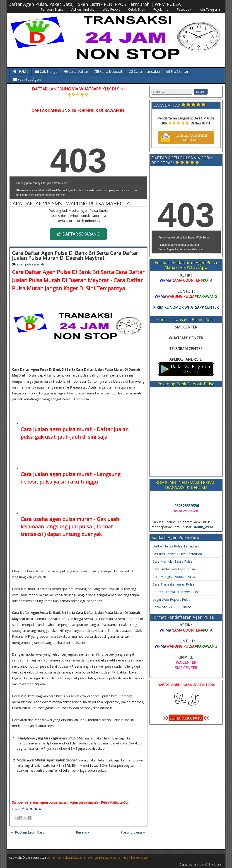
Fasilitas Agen (27, 79)
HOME (21, 71)
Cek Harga (46, 71)
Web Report (111, 9)
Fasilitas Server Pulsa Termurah (177, 554)
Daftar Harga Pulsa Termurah (176, 546)
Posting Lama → (133, 832)
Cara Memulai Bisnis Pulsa (173, 561)
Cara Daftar (76, 71)
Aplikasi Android (83, 9)
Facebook (184, 9)
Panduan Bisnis (52, 9)
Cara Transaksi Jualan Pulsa (173, 584)
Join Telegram (210, 9)
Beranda (82, 832)
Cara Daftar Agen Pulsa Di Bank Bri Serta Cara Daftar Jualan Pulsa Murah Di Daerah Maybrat (75, 255)
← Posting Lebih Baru (28, 832)
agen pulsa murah (30, 264)
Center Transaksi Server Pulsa (176, 592)
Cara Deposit (109, 71)
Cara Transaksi (144, 71)
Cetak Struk (137, 9)
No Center (178, 71)
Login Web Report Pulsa (171, 599)
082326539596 (186, 506)
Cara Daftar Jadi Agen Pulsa (174, 569)
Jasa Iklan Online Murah (208, 864)
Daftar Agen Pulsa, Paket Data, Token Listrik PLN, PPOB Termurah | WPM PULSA (94, 4)
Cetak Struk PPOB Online (172, 607)
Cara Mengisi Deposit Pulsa (174, 576)
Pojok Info (161, 9)
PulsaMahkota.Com (116, 802)
